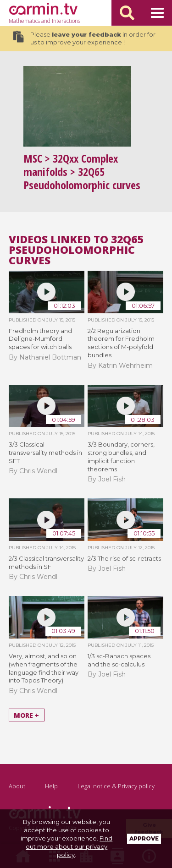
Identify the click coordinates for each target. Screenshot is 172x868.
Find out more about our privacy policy (69, 846)
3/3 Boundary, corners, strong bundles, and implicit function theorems (121, 457)
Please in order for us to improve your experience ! (84, 38)
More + (26, 715)
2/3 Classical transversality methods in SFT (46, 562)
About (17, 786)
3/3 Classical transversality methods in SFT (45, 453)
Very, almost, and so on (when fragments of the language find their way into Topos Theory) (44, 668)
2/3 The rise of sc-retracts (124, 558)
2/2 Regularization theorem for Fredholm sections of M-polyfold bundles (121, 343)
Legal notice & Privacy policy (116, 786)
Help (51, 786)
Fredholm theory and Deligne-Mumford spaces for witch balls (40, 339)
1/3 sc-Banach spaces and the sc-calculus (119, 660)
